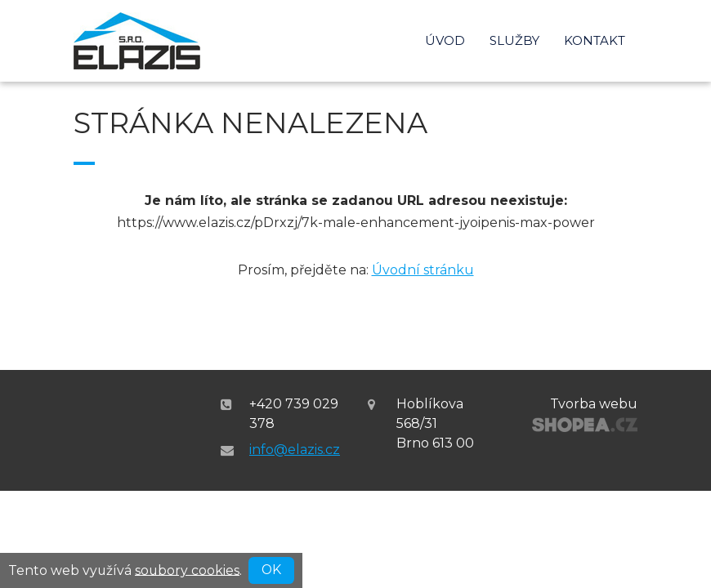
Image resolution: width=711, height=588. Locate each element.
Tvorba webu (594, 404)
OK (271, 570)
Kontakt (595, 40)
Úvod (445, 40)
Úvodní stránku (423, 270)
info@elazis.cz (295, 450)
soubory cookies (187, 570)
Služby (514, 40)
